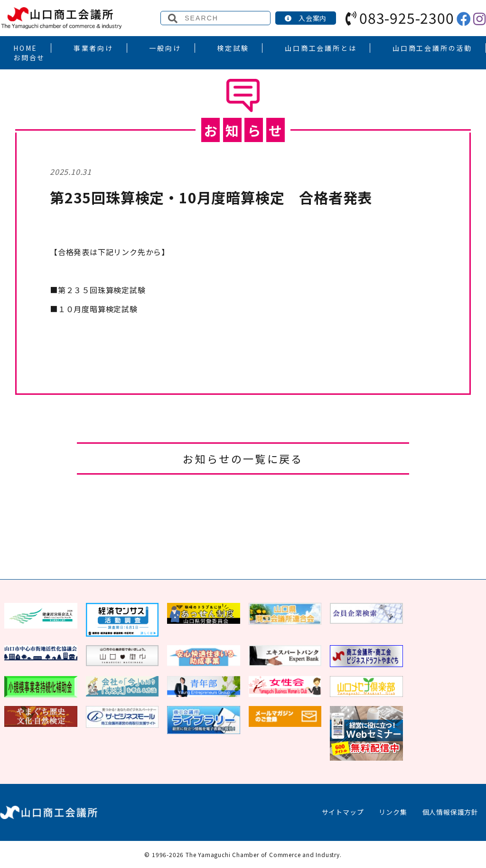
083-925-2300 (400, 18)
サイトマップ (343, 812)
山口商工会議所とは (321, 48)
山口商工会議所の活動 (432, 48)
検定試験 (233, 48)
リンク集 (393, 812)
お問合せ (29, 57)
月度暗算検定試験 (94, 309)
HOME (25, 48)
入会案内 (306, 18)
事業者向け (93, 48)
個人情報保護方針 (450, 812)
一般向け (165, 48)
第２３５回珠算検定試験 (98, 290)
